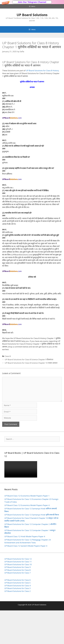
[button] (32, 2)
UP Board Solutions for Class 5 (17, 616)
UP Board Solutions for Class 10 (18, 598)
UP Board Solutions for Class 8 (17, 604)
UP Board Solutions (32, 15)
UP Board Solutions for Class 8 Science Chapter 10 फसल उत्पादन (31, 396)
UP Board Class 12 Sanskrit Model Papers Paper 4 (26, 579)
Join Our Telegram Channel (32, 2)
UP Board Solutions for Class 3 (17, 622)
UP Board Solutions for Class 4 (17, 619)
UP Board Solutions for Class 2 (17, 625)
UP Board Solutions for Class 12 (18, 592)
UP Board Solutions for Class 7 (17, 606)
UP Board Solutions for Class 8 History (42, 104)
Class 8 (8, 390)
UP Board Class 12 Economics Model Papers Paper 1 (27, 529)
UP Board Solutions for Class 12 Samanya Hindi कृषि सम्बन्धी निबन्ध (32, 548)
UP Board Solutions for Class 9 (17, 601)
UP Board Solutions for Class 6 (17, 614)
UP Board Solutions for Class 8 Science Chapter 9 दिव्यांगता (29, 393)
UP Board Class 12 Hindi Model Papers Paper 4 (25, 570)
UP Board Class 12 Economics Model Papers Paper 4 (27, 539)
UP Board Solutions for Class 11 (18, 595)
